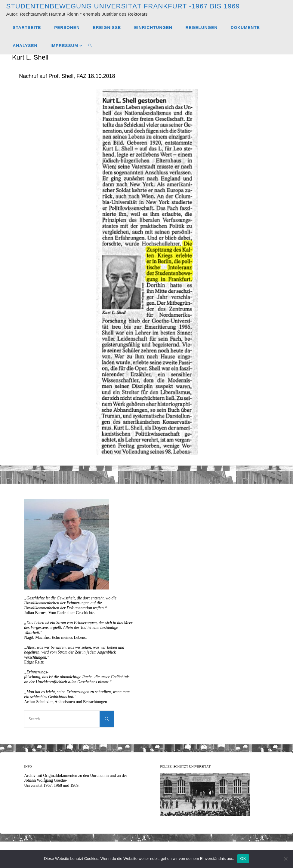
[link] (90, 45)
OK (243, 859)
